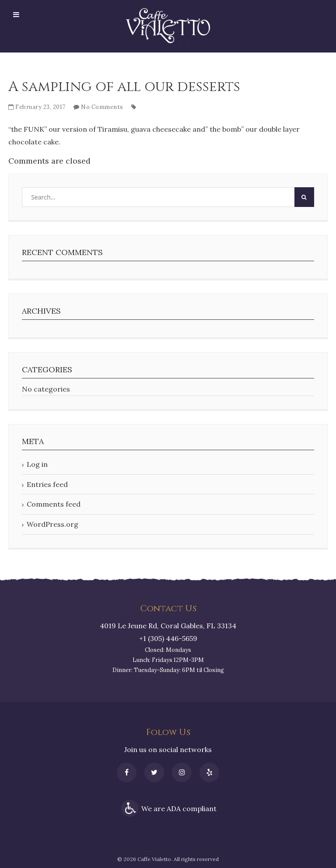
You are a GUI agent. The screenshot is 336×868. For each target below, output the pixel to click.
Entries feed (47, 484)
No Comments (102, 107)
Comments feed (54, 504)
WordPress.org (52, 524)
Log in (37, 464)
